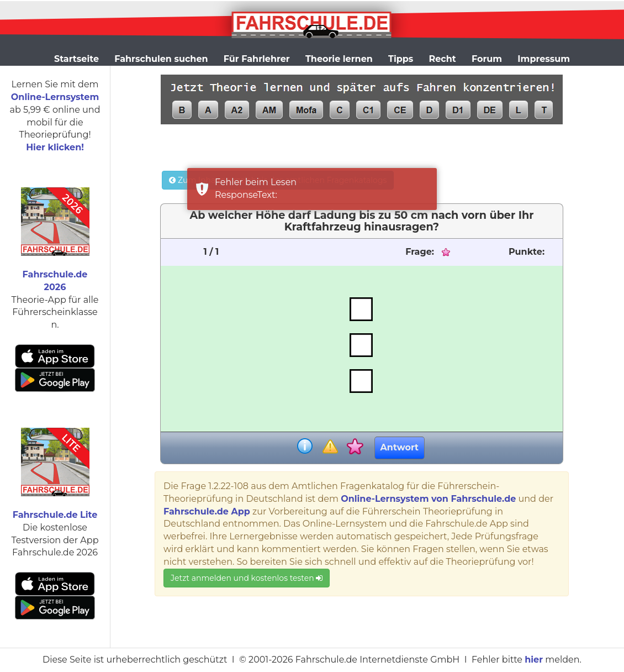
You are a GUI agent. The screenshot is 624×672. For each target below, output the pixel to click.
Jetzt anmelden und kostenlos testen (247, 578)
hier (534, 660)
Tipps (401, 59)
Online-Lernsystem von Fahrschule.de (428, 499)
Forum (487, 59)
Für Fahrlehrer (257, 59)
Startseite (76, 59)
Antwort (400, 447)
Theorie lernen (339, 59)
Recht (443, 59)
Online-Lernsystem (55, 97)
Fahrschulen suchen (161, 59)
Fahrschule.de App (207, 511)
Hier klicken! (55, 147)
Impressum (544, 59)
